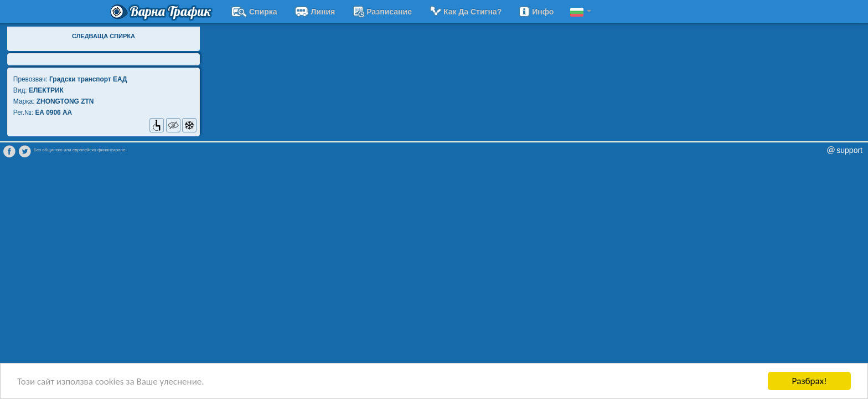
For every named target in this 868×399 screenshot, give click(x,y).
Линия (315, 12)
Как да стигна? (465, 12)
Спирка (254, 12)
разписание (382, 12)
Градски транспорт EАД (88, 79)
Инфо (536, 12)
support (849, 150)
